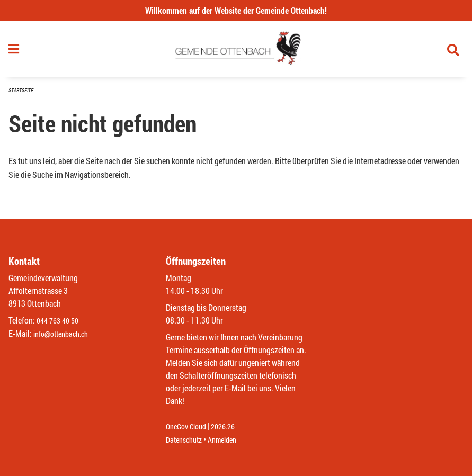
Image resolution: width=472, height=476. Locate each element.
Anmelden (230, 440)
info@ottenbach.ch (65, 334)
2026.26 (230, 427)
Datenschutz (186, 440)
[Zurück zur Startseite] (236, 52)
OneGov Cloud (189, 427)
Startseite (22, 95)
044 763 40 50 (60, 321)
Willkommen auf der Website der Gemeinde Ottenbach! (236, 10)
